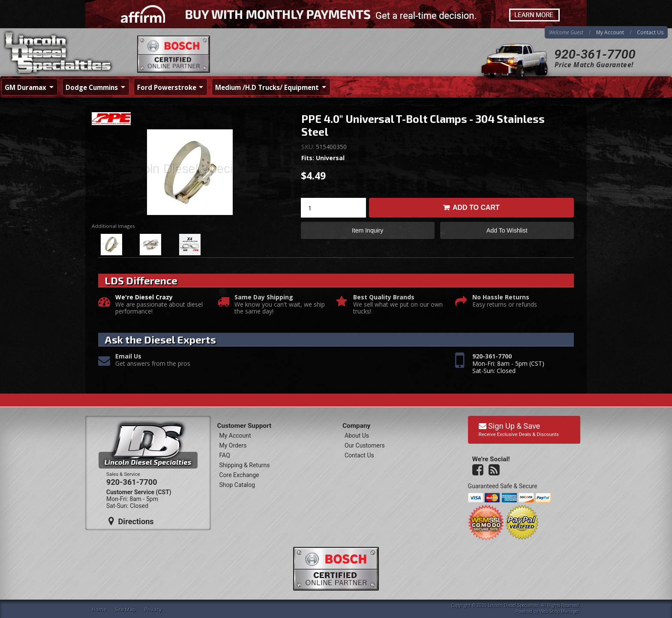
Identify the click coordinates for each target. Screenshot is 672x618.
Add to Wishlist (507, 230)
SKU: (309, 147)
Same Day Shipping (264, 297)
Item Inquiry (367, 230)
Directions (131, 521)
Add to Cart (476, 207)
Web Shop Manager (559, 611)
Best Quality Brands (384, 297)
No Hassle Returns (501, 297)
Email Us (128, 357)
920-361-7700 (595, 54)
